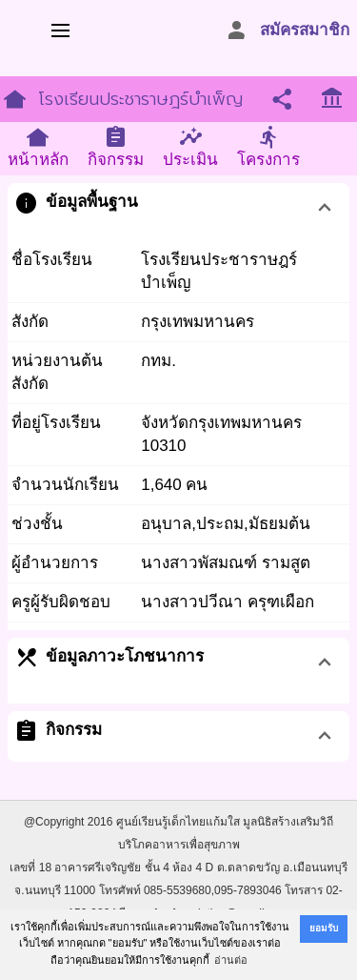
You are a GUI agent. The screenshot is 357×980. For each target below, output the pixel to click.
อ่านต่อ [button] (231, 960)
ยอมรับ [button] (324, 928)
